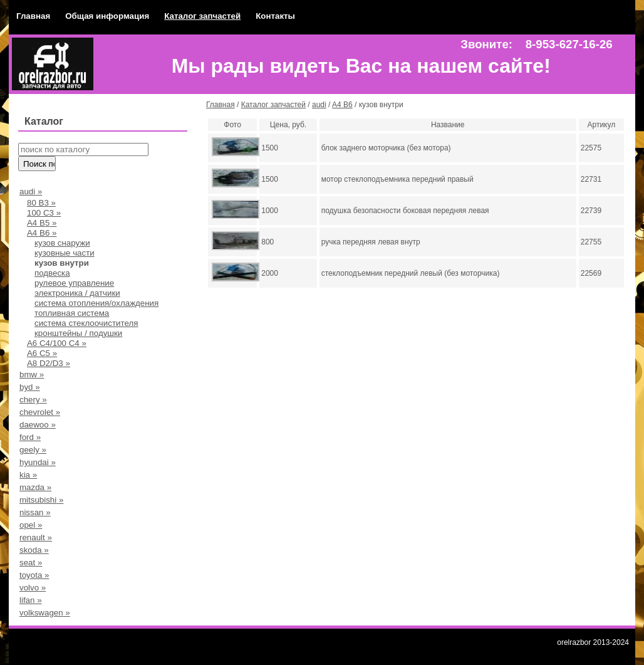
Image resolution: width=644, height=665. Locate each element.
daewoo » (38, 425)
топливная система (72, 313)
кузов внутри (62, 263)
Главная (33, 16)
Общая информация (107, 16)
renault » (36, 537)
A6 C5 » (42, 353)
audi (319, 105)
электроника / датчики (77, 293)
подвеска (52, 273)
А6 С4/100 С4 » (57, 343)
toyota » (34, 575)
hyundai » (38, 462)
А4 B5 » (42, 223)
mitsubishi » (41, 500)
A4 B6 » (42, 233)
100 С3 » (44, 213)
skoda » (34, 550)
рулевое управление (74, 283)
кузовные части (65, 253)
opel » (31, 525)
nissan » (35, 512)
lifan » (31, 600)
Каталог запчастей (202, 16)
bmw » (32, 374)
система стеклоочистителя (86, 323)
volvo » (33, 588)
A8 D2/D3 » (49, 363)
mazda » (35, 487)
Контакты (275, 16)
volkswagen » (45, 613)
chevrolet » (40, 412)
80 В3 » (41, 203)
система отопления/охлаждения (96, 303)
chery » (33, 400)
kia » (28, 475)
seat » (31, 563)
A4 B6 (342, 105)
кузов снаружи (62, 243)
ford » (30, 437)
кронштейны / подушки (78, 333)
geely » (33, 450)
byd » (30, 387)
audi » (31, 191)
